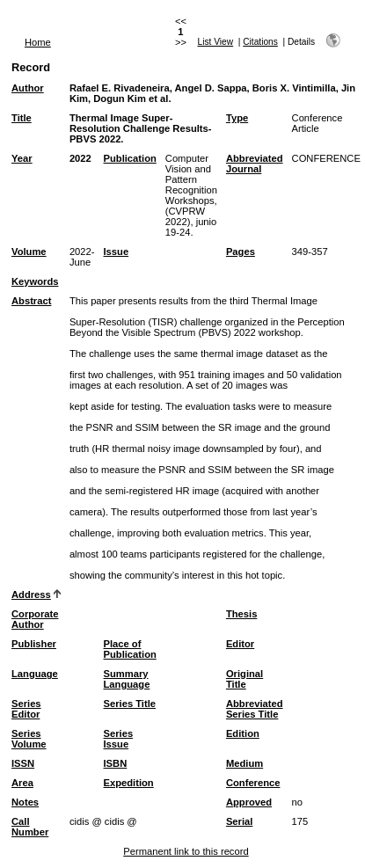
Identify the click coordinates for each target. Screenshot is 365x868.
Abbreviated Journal (255, 164)
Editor (240, 644)
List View (216, 42)
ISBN (116, 763)
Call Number (30, 827)
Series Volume (29, 739)
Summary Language (127, 679)
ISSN (23, 763)
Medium (245, 763)
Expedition (129, 783)
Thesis (241, 614)
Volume (29, 252)
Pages (241, 252)
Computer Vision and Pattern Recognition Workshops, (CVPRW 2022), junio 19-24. (191, 195)
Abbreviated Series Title (255, 709)
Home (38, 42)
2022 (80, 158)
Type (237, 118)
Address (31, 594)
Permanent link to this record (186, 851)
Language (35, 674)
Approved (249, 802)
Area (22, 783)
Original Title (245, 679)
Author (28, 88)
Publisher (34, 644)
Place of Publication (130, 649)
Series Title (130, 704)
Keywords (35, 281)
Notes (25, 802)
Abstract (31, 301)
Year (22, 158)
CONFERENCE (326, 158)
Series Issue (119, 739)
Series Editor (26, 709)
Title (22, 118)
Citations (260, 42)
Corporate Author (35, 619)
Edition (243, 733)
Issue (117, 252)
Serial (239, 821)
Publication (130, 158)
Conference (253, 783)
